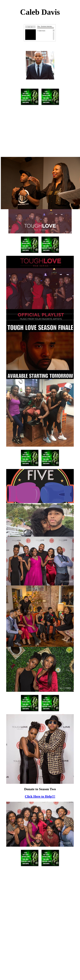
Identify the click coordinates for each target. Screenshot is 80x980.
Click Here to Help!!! (40, 796)
